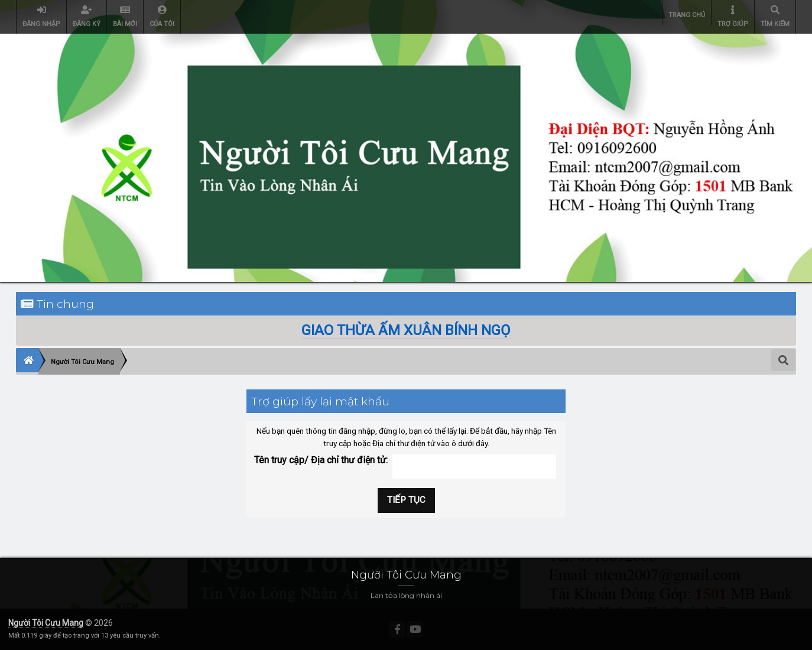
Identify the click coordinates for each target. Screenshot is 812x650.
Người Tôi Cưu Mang (46, 623)
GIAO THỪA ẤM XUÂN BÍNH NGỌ (406, 330)
